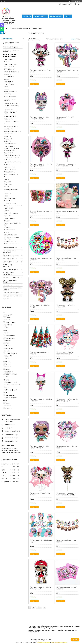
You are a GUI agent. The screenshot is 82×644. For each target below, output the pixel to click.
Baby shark (7, 201)
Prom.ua (49, 639)
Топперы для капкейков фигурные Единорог (66, 541)
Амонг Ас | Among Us (10, 169)
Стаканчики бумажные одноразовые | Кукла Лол (41, 212)
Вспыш (6, 179)
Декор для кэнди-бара (9, 285)
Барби (6, 62)
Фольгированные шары (10, 277)
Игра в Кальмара (9, 167)
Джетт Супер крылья (10, 198)
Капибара (7, 187)
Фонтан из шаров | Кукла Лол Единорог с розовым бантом (65, 353)
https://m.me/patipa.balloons (12, 431)
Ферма (6, 232)
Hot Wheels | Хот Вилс (10, 213)
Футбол (6, 141)
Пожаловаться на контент (44, 642)
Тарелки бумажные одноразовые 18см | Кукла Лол (41, 259)
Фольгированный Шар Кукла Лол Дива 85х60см (41, 71)
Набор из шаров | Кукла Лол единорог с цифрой (67, 71)
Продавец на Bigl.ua (41, 641)
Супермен (7, 94)
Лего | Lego (7, 139)
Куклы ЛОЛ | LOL (9, 116)
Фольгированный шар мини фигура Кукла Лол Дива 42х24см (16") (66, 165)
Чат (75, 640)
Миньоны (7, 74)
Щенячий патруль (9, 64)
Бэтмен (6, 87)
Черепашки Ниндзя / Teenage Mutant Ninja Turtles (12, 149)
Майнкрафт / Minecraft (10, 72)
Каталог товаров (40, 16)
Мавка (6, 124)
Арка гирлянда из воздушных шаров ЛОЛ (67, 212)
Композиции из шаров (9, 255)
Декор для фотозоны (9, 262)
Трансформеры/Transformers (12, 206)
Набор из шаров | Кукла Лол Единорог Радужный (41, 541)
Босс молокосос (8, 134)
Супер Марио (8, 82)
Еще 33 (7, 358)
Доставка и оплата (56, 16)
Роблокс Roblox (8, 67)
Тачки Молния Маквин (10, 174)
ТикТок (6, 221)
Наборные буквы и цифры (10, 293)
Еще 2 (7, 327)
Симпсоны (7, 182)
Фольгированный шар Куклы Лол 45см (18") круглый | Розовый (41, 165)
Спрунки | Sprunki (9, 203)
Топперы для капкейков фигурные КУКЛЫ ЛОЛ (66, 259)
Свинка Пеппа (8, 77)
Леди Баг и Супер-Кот (10, 218)
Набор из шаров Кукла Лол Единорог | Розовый (67, 447)
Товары (6, 28)
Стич (5, 79)
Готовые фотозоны (9, 248)
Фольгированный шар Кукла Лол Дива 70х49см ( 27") (41, 400)
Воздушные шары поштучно (8, 266)
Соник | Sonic (8, 153)
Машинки (7, 136)
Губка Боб (7, 193)
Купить (34, 84)
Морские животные (9, 235)
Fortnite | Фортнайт (9, 144)
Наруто (6, 196)
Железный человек (9, 92)
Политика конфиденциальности (59, 642)
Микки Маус (7, 129)
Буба (5, 211)
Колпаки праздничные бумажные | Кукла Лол (40, 353)
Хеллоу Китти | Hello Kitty (11, 121)
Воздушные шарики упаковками (8, 273)
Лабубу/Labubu (8, 59)
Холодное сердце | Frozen (11, 103)
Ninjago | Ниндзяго (9, 241)
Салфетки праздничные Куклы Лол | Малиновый (67, 588)
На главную (27, 16)
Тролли (6, 177)
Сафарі (6, 227)
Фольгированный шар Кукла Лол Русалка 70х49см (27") (39, 447)
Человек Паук (8, 84)
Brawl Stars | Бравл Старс (11, 155)
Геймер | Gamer (8, 172)
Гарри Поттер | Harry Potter (12, 162)
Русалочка (7, 184)
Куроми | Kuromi (9, 146)
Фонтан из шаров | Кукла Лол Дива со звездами (41, 494)
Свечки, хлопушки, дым (9, 269)
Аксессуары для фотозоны (11, 259)
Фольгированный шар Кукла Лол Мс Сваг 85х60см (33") (40, 588)
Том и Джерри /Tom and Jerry (12, 131)
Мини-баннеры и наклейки (10, 296)
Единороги (7, 110)
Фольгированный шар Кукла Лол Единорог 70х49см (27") (39, 118)
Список (78, 39)
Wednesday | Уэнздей (10, 126)
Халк (5, 89)
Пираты (6, 216)
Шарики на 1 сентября (9, 47)
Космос (6, 164)
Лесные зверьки (9, 230)
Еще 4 (7, 376)
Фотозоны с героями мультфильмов (20, 28)
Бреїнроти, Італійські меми (11, 244)
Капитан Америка (9, 97)
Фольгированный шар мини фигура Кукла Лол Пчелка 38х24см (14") (66, 494)
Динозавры (7, 119)
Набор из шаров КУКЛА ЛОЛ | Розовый (65, 118)
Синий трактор (8, 69)
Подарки (5, 299)
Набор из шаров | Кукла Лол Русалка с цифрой (41, 306)
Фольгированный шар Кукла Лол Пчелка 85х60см (66, 306)
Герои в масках (8, 208)
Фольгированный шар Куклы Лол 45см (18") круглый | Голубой (67, 400)
